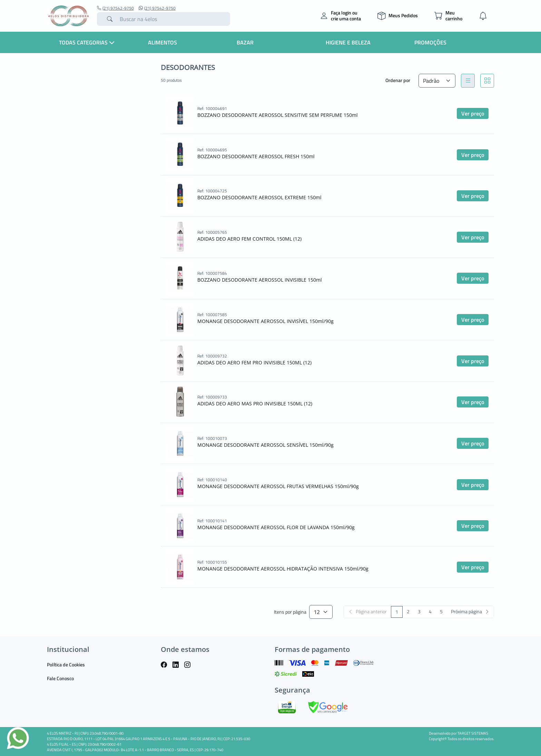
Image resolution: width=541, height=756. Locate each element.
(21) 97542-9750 (115, 8)
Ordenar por (398, 80)
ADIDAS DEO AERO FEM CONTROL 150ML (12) (249, 239)
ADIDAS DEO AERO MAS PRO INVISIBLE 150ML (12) (255, 404)
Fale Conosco (60, 678)
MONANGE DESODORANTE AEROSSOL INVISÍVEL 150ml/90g (265, 321)
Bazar (245, 42)
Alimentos (163, 42)
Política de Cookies (66, 664)
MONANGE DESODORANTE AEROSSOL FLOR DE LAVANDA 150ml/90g (276, 527)
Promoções (430, 42)
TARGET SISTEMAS (473, 733)
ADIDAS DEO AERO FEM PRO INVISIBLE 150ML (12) (254, 362)
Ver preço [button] (473, 113)
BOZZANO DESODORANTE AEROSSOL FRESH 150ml (256, 156)
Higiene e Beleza (348, 42)
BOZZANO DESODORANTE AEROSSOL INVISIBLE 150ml (260, 280)
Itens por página (290, 612)
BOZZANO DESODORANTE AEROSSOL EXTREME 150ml (259, 197)
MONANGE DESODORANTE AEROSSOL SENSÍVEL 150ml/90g (265, 445)
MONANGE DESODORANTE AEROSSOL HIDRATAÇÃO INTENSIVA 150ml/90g (283, 569)
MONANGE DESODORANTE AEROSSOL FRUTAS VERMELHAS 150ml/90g (278, 486)
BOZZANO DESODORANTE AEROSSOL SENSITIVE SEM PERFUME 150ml (278, 115)
